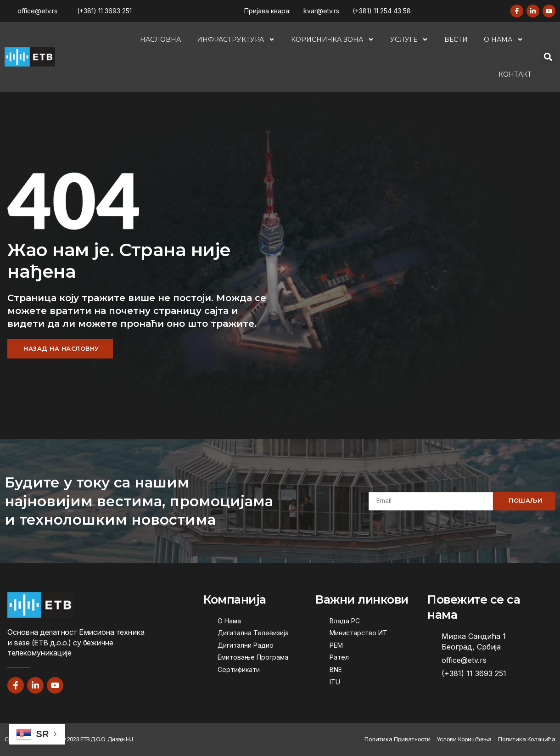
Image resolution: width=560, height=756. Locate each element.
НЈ (129, 739)
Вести (456, 39)
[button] (548, 57)
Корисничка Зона (333, 39)
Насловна (160, 39)
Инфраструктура (236, 39)
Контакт (515, 74)
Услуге (409, 39)
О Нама (504, 39)
